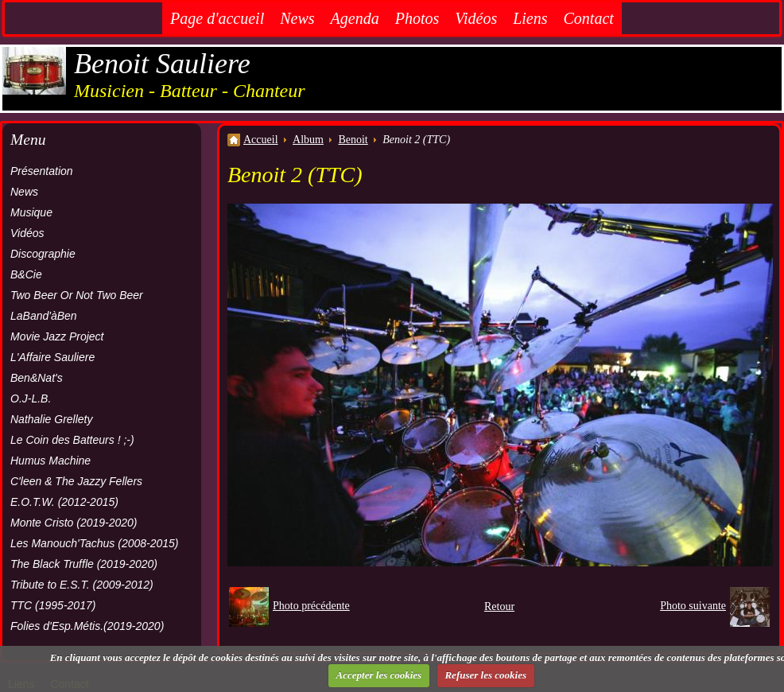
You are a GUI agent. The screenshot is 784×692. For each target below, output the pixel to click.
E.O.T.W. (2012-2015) (64, 502)
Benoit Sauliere (162, 64)
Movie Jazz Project (57, 336)
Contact (589, 18)
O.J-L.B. (31, 398)
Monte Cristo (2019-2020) (74, 523)
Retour (499, 606)
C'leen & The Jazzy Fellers (76, 481)
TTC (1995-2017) (53, 605)
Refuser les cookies (485, 675)
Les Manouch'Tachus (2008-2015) (95, 543)
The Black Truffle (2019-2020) (84, 564)
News (297, 18)
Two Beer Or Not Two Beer (77, 295)
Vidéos (476, 18)
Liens (530, 18)
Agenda (355, 18)
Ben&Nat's (37, 378)
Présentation (42, 171)
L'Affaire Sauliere (52, 357)
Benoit (353, 140)
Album (308, 140)
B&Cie (26, 274)
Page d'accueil (217, 18)
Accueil (261, 140)
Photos (417, 18)
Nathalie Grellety (52, 419)
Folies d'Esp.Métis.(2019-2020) (87, 626)
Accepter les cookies (379, 675)
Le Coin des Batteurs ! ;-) (72, 440)
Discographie (43, 254)
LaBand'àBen (44, 316)
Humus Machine (50, 461)
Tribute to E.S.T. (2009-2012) (82, 585)
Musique (31, 212)
